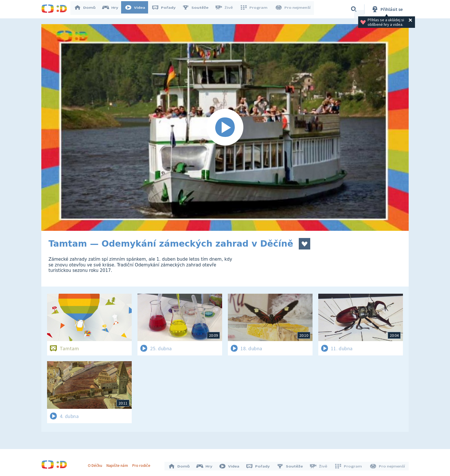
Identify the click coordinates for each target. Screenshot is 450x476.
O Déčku (96, 464)
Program (255, 9)
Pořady (166, 9)
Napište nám (119, 464)
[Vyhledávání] (354, 9)
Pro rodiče (143, 464)
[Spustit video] (225, 127)
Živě (226, 9)
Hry (113, 9)
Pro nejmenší (293, 9)
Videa (138, 9)
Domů (88, 9)
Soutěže (198, 9)
